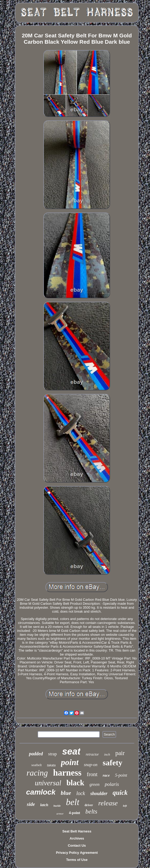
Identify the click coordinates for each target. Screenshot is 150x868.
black (75, 783)
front (92, 774)
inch (107, 754)
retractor (92, 754)
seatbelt (37, 765)
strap (52, 754)
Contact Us (77, 845)
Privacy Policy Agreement (77, 853)
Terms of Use (77, 860)
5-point (121, 775)
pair (120, 753)
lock (81, 793)
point (70, 762)
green (95, 784)
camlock (41, 792)
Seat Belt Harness (77, 831)
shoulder (99, 793)
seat (71, 751)
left (125, 806)
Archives (77, 838)
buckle (57, 806)
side (31, 804)
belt (73, 802)
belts (91, 811)
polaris (112, 784)
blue (66, 793)
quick (120, 793)
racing (37, 773)
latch (44, 805)
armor (60, 814)
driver (89, 805)
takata (51, 765)
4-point (74, 813)
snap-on (91, 765)
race (106, 775)
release (108, 803)
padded (36, 754)
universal (48, 783)
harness (67, 773)
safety (113, 763)
